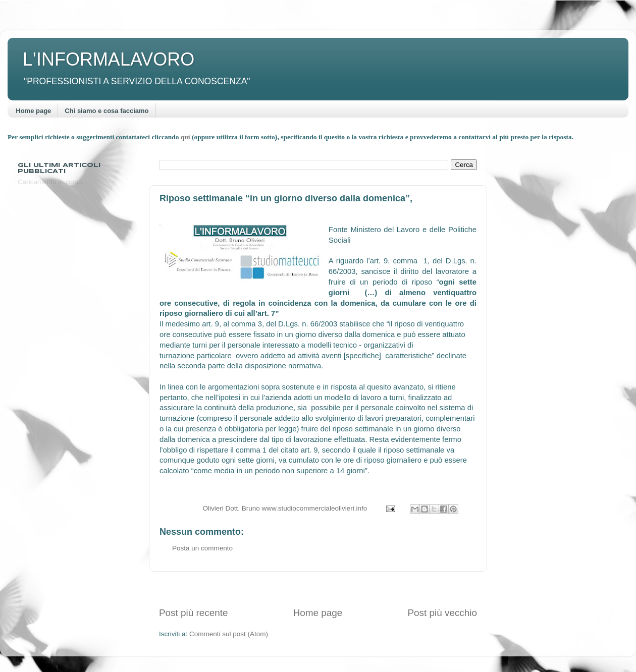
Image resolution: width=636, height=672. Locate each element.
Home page (33, 111)
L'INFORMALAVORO (109, 59)
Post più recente (194, 613)
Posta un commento (202, 548)
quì (186, 137)
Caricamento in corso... (53, 182)
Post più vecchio (442, 613)
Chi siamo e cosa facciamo (107, 111)
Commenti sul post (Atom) (229, 634)
